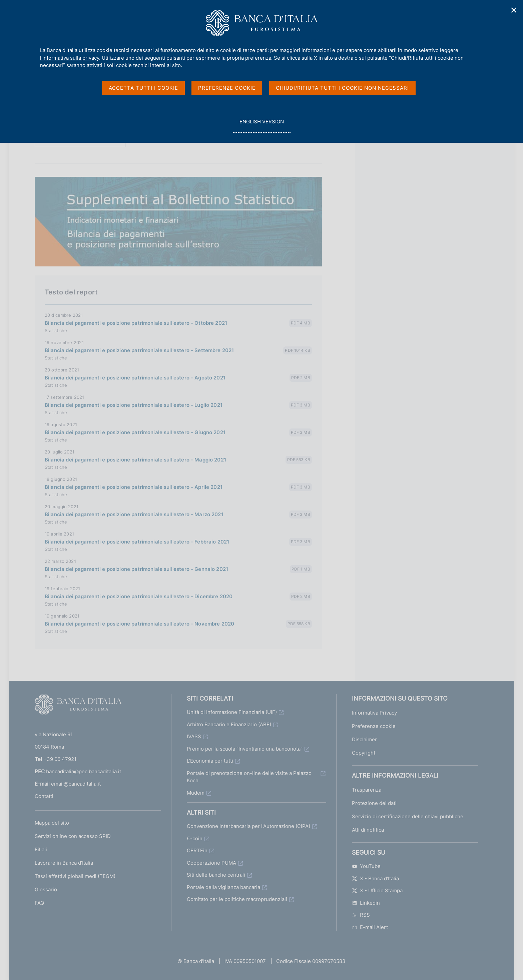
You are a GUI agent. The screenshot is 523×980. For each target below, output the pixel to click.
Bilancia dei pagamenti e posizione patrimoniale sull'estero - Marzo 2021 (134, 514)
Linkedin (366, 903)
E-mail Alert (370, 927)
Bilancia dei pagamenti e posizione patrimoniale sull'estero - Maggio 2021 (135, 460)
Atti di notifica (368, 830)
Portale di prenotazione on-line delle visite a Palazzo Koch (249, 777)
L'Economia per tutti (210, 761)
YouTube (366, 866)
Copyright (364, 753)
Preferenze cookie (374, 726)
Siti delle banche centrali (216, 875)
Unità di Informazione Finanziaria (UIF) (232, 712)
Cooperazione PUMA (211, 863)
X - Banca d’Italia (375, 878)
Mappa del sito (52, 823)
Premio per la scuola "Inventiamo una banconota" (245, 749)
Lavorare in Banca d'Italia (64, 863)
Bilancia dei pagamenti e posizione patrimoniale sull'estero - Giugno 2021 (135, 432)
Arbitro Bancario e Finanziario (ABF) (229, 724)
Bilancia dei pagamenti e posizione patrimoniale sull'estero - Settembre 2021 (139, 350)
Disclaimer (364, 739)
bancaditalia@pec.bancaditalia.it (84, 771)
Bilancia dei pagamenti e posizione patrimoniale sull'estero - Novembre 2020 (139, 624)
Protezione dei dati (374, 803)
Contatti (44, 796)
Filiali (41, 849)
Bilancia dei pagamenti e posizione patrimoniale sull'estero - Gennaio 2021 (136, 569)
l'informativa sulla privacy (70, 58)
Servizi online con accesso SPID (73, 836)
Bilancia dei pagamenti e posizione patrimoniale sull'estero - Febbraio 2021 (137, 542)
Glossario (46, 889)
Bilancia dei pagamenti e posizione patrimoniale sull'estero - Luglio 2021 (134, 405)
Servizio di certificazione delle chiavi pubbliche (408, 816)
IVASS (194, 736)
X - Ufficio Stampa (377, 890)
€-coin (195, 838)
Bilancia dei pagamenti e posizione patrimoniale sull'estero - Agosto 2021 (135, 378)
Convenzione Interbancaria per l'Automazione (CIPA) (248, 826)
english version (261, 125)
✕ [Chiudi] (514, 10)
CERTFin (197, 850)
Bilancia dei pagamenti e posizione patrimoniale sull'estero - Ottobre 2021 (136, 323)
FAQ (39, 903)
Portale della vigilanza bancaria (223, 887)
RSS (361, 915)
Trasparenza (367, 790)
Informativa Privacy (374, 713)
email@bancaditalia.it (76, 784)
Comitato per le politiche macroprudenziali (237, 899)
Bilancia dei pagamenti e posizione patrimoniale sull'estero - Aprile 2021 (134, 487)
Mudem (196, 793)
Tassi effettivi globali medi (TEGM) (75, 876)
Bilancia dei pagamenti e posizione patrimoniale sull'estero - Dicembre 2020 (139, 596)
